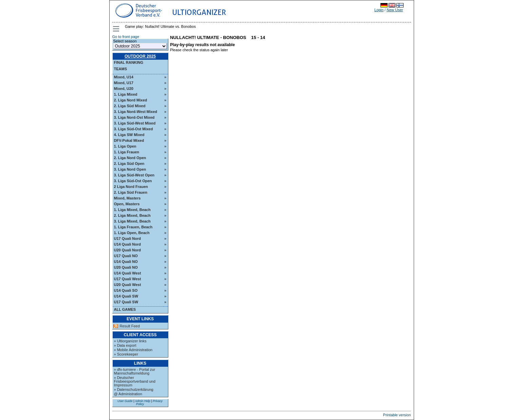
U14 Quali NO (126, 262)
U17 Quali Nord (127, 238)
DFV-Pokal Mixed (129, 140)
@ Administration (128, 394)
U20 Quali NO (126, 267)
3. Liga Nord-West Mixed (136, 112)
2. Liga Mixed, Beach (132, 215)
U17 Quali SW (126, 302)
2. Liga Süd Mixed (130, 106)
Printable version (397, 415)
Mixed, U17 (124, 83)
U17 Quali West (128, 279)
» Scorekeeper (126, 354)
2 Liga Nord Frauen (131, 187)
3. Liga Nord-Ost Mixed (134, 117)
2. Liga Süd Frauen (131, 192)
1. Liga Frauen (127, 152)
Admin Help (142, 401)
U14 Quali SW (126, 296)
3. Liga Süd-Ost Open (133, 181)
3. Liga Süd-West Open (134, 175)
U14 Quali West (128, 273)
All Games (125, 309)
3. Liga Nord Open (130, 169)
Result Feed (130, 326)
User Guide (125, 401)
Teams (121, 69)
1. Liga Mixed (126, 94)
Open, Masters (127, 204)
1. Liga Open (125, 146)
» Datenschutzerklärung (134, 389)
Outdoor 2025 (140, 56)
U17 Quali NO (126, 256)
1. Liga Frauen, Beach (133, 227)
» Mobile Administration (133, 350)
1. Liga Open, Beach (132, 233)
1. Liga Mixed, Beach (132, 210)
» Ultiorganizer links (130, 341)
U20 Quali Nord (127, 250)
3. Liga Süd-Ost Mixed (134, 129)
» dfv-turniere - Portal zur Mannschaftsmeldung (135, 371)
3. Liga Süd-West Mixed (135, 123)
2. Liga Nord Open (130, 158)
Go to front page (126, 37)
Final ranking (129, 62)
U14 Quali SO (126, 290)
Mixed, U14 (124, 77)
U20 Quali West (128, 285)
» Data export (125, 345)
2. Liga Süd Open (129, 164)
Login (379, 10)
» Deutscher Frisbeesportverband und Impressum (135, 381)
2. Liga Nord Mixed (131, 100)
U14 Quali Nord (127, 244)
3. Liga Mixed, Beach (132, 221)
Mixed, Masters (127, 198)
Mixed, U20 (124, 89)
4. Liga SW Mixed (129, 135)
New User (395, 10)
